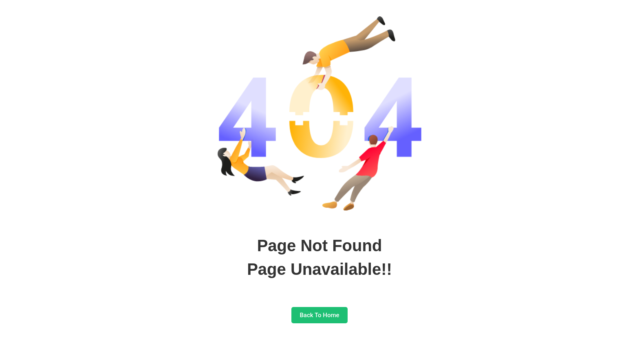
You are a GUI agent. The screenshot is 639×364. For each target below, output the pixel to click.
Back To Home (319, 315)
